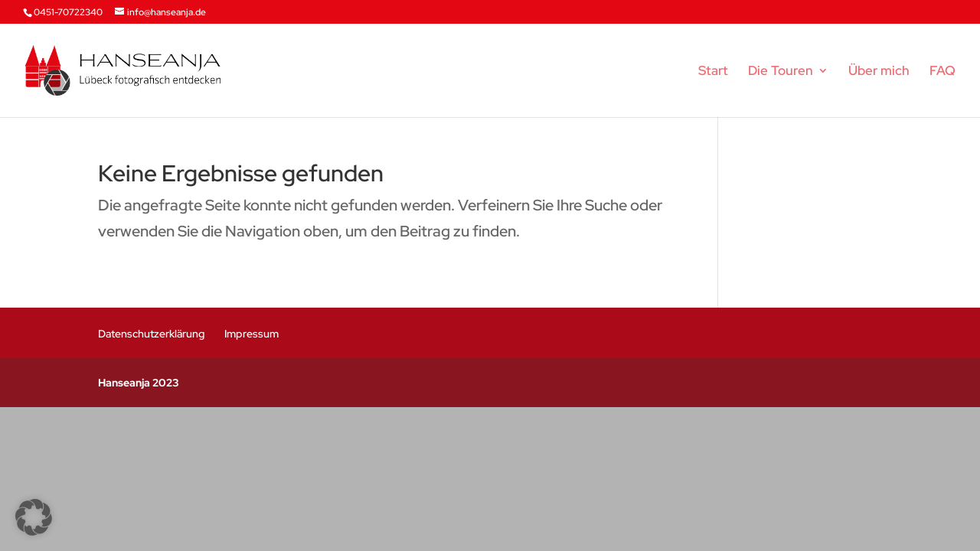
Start (713, 72)
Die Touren (781, 72)
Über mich (879, 72)
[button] (34, 517)
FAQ (942, 72)
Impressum (252, 334)
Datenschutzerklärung (151, 334)
